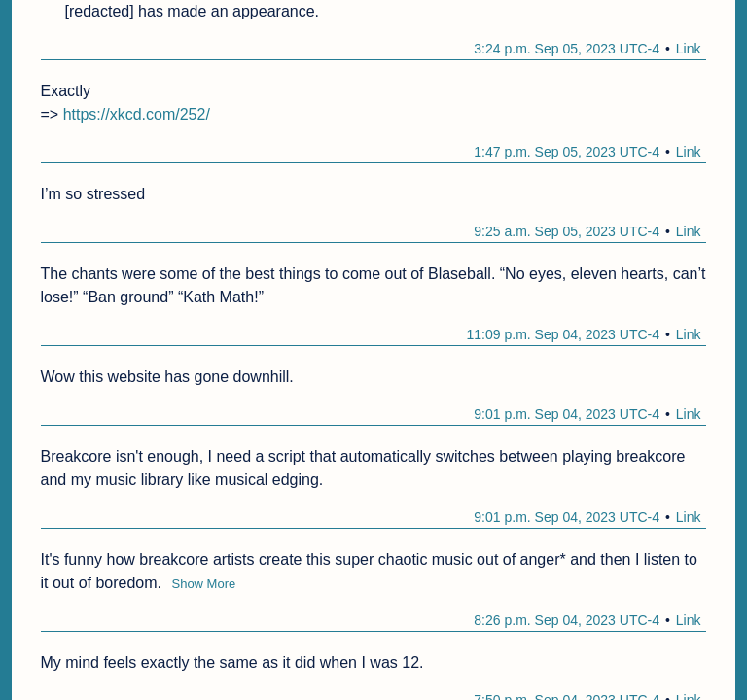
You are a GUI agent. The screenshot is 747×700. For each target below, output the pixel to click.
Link (689, 49)
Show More (203, 584)
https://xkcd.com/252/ (137, 114)
